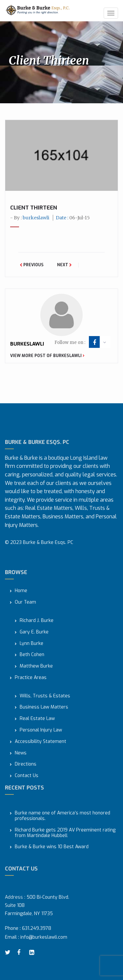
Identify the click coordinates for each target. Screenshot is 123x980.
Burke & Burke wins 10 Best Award (52, 847)
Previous (32, 265)
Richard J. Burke (37, 621)
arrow (104, 342)
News (21, 753)
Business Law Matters (44, 707)
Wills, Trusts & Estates (45, 696)
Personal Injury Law (41, 730)
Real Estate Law (37, 719)
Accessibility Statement (41, 742)
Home (21, 591)
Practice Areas (31, 678)
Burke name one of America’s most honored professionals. (62, 816)
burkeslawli (36, 218)
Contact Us (27, 776)
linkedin (33, 952)
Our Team (25, 602)
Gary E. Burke (34, 632)
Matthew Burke (36, 666)
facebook (94, 343)
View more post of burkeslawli (47, 356)
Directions (26, 764)
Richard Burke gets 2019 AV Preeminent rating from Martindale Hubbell (65, 833)
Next (64, 265)
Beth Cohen (32, 655)
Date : (73, 218)
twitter (9, 952)
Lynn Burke (31, 644)
